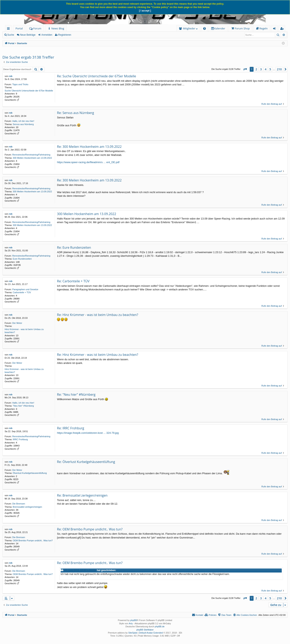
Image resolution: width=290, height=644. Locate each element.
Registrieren (65, 35)
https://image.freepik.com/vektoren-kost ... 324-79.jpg (88, 433)
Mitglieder (189, 28)
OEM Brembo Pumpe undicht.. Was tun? (33, 540)
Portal (19, 28)
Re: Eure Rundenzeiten (74, 247)
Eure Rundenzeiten (22, 259)
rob (11, 76)
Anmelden (47, 35)
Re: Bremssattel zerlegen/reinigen (82, 495)
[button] (245, 69)
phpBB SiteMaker (145, 630)
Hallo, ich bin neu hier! (23, 121)
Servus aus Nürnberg (23, 124)
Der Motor (17, 323)
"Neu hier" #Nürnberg (23, 406)
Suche (11, 35)
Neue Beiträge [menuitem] (28, 35)
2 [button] (256, 69)
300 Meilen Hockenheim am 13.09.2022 (32, 158)
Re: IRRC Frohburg (71, 428)
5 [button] (270, 69)
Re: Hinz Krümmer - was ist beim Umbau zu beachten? (98, 315)
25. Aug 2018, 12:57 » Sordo (80, 570)
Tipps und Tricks (20, 84)
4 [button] (266, 69)
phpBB (133, 620)
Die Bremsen (19, 504)
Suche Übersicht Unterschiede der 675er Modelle (29, 91)
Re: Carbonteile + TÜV (73, 281)
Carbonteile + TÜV (22, 292)
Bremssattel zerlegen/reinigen (27, 507)
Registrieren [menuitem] (283, 29)
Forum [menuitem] (35, 28)
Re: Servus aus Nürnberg (76, 113)
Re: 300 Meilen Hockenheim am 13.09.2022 (89, 147)
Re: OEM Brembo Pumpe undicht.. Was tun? (90, 529)
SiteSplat (133, 633)
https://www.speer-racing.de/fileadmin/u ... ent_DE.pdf (88, 162)
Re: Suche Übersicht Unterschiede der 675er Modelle (97, 76)
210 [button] (279, 69)
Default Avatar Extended (151, 633)
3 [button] (261, 69)
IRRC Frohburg (20, 439)
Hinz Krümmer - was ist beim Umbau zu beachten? (24, 331)
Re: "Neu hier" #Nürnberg (76, 394)
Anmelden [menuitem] (275, 29)
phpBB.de (160, 626)
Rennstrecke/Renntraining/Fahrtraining (31, 155)
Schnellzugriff (9, 29)
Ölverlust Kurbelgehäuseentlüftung (30, 473)
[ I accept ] (145, 11)
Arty (131, 623)
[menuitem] (56, 28)
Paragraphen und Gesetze (25, 289)
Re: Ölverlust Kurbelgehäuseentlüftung (86, 462)
